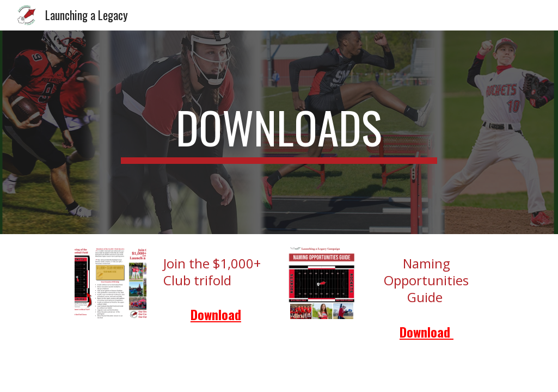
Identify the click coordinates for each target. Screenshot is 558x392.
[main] (279, 132)
